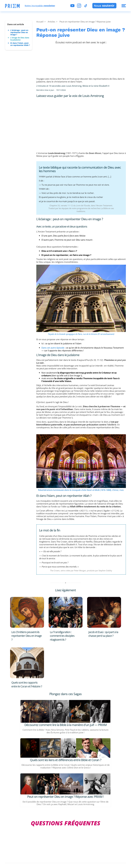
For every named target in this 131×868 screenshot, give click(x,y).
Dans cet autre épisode (53, 348)
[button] (12, 6)
